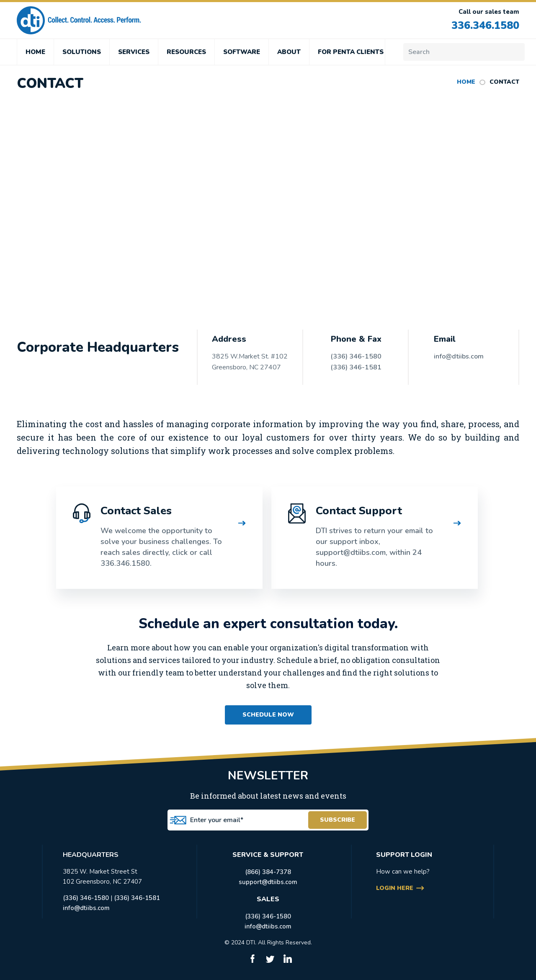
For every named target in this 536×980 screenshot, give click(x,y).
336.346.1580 (485, 26)
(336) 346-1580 (356, 356)
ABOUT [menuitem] (289, 52)
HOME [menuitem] (35, 52)
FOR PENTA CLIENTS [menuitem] (351, 52)
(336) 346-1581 (356, 367)
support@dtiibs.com (268, 882)
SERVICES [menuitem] (134, 52)
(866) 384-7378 (268, 872)
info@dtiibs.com (459, 356)
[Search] (464, 52)
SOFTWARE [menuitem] (242, 52)
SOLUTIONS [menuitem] (82, 52)
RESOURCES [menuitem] (186, 52)
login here (395, 888)
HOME (466, 82)
